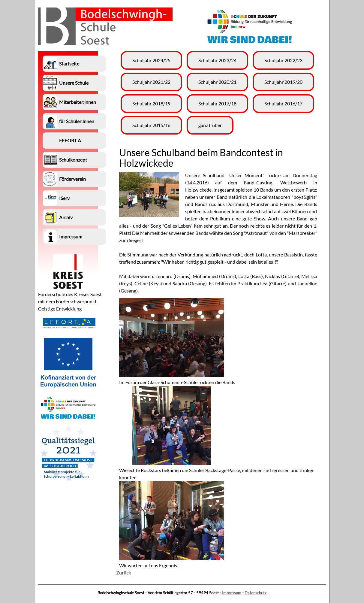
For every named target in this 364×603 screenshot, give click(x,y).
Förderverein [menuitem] (72, 179)
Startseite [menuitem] (69, 64)
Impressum (232, 593)
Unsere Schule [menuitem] (74, 83)
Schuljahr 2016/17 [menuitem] (283, 103)
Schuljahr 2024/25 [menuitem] (151, 60)
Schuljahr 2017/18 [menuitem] (217, 103)
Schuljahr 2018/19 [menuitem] (151, 103)
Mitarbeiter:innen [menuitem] (78, 102)
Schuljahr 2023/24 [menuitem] (217, 60)
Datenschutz (256, 593)
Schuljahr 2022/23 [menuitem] (283, 60)
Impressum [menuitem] (71, 236)
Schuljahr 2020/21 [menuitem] (217, 82)
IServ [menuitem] (64, 198)
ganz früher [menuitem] (210, 125)
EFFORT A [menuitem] (70, 140)
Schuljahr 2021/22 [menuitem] (151, 82)
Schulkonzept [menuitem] (73, 160)
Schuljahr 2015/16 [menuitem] (151, 125)
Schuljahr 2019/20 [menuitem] (283, 82)
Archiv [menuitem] (66, 217)
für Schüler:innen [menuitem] (77, 121)
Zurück (123, 573)
